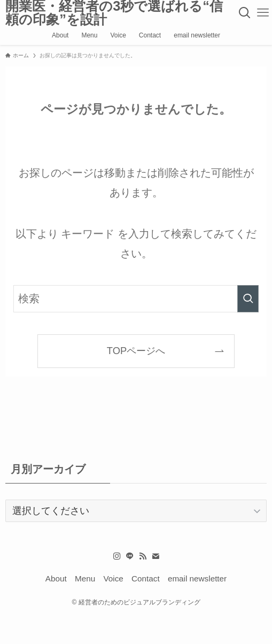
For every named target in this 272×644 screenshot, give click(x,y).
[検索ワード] (136, 299)
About (56, 578)
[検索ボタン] (245, 13)
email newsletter (197, 578)
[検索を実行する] (248, 299)
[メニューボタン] (263, 13)
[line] (130, 556)
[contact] (156, 556)
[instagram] (117, 556)
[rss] (143, 556)
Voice (113, 578)
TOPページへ (136, 351)
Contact (146, 578)
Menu (85, 578)
